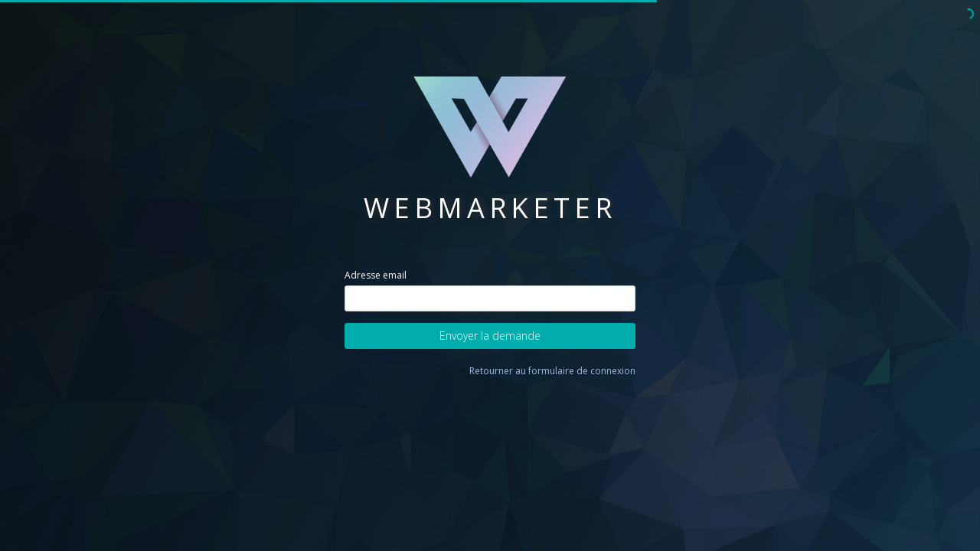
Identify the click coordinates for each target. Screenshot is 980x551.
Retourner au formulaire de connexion (552, 371)
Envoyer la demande (490, 336)
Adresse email (376, 275)
